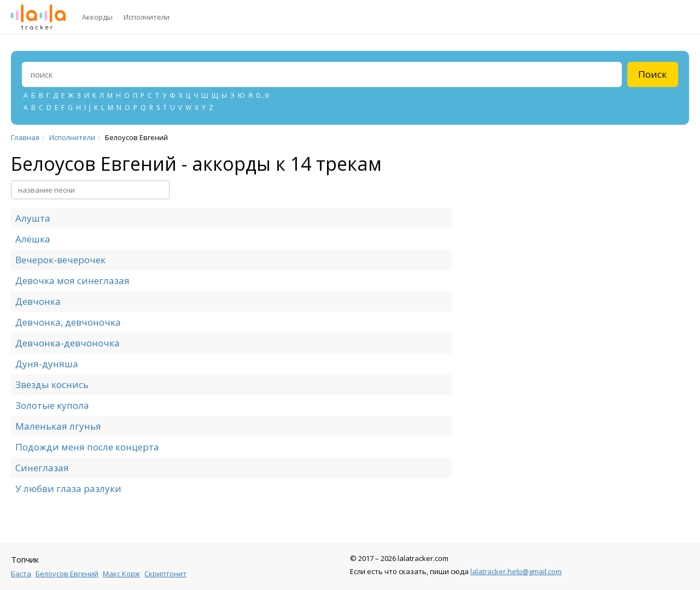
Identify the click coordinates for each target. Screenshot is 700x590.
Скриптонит (165, 574)
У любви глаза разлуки (68, 488)
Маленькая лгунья (58, 426)
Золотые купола (52, 405)
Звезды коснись (52, 384)
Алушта (33, 218)
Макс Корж (121, 574)
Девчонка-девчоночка (68, 343)
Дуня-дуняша (47, 364)
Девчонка (38, 301)
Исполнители (147, 17)
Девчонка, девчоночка (68, 322)
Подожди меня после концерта (87, 447)
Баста (21, 574)
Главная (25, 137)
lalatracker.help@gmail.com (516, 571)
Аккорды (97, 17)
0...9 (262, 96)
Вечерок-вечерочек (60, 260)
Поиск (652, 74)
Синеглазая (42, 468)
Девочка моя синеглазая (72, 280)
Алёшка (33, 239)
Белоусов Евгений (67, 574)
